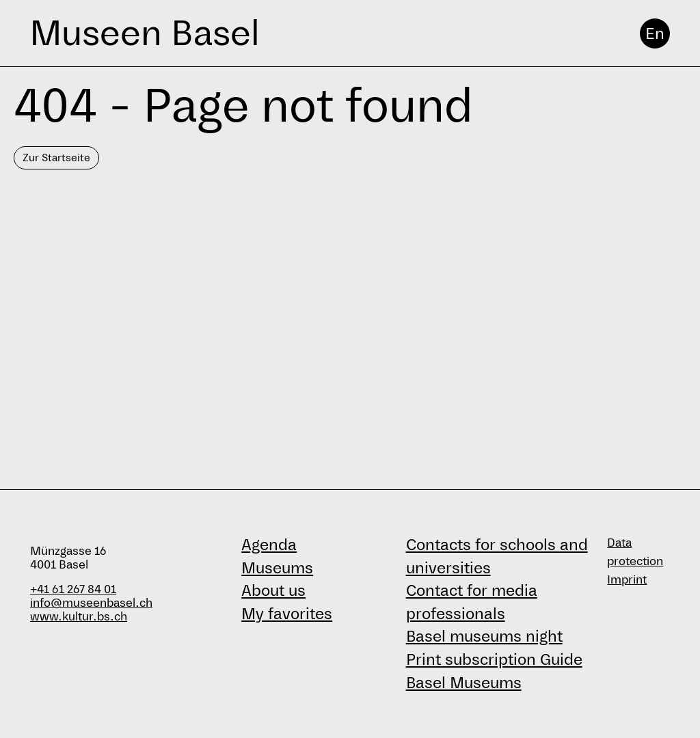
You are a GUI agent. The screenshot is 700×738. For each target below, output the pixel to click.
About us (273, 590)
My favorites (287, 614)
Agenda (269, 545)
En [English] (655, 33)
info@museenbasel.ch (91, 603)
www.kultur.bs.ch (79, 617)
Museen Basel (145, 33)
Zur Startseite (56, 158)
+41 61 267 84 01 (73, 589)
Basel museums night (484, 636)
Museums (277, 568)
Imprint (627, 580)
